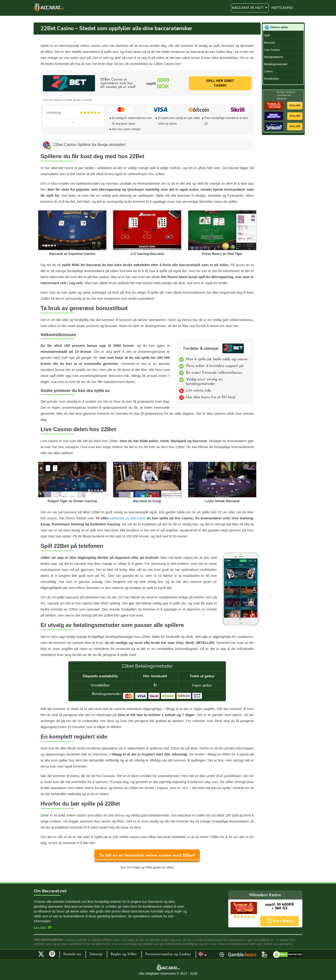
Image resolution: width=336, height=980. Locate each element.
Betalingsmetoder (276, 64)
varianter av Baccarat (127, 518)
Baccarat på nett (49, 7)
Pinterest (54, 956)
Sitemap (96, 954)
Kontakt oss (72, 954)
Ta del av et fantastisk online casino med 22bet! (147, 856)
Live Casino (272, 50)
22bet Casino (233, 348)
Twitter (41, 954)
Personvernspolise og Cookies (168, 954)
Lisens (269, 71)
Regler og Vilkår (124, 954)
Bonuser (270, 43)
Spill (267, 35)
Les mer (40, 927)
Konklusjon (272, 79)
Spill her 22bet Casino (220, 83)
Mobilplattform (274, 57)
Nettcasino (282, 8)
